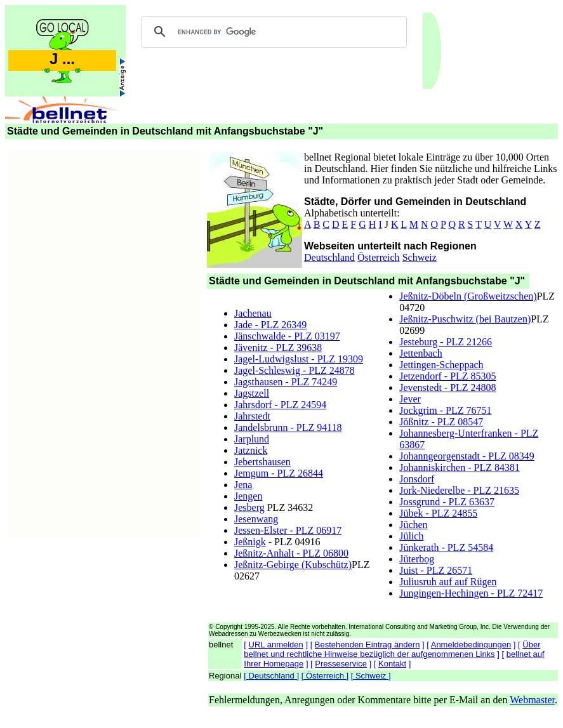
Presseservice (341, 664)
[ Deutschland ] (271, 676)
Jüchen (413, 525)
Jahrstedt (252, 416)
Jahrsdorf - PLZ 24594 (280, 405)
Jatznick (251, 450)
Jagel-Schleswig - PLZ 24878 (295, 370)
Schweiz (420, 257)
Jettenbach (421, 353)
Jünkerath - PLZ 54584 (446, 547)
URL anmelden (276, 645)
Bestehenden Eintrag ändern (368, 645)
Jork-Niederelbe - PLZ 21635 (459, 490)
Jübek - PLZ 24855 (438, 513)
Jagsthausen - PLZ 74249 (286, 382)
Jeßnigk (250, 542)
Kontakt (392, 664)
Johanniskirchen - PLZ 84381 (460, 467)
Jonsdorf (417, 479)
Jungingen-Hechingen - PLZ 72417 (471, 593)
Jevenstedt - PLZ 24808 (447, 387)
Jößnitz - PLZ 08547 (441, 422)
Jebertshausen (262, 462)
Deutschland (329, 257)
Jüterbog (417, 559)
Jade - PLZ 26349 (270, 325)
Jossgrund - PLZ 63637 (447, 502)
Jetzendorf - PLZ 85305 (447, 376)
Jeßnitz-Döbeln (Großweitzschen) (468, 296)
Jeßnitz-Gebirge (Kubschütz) (293, 565)
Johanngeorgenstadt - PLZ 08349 (467, 456)
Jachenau (253, 313)
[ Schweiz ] (371, 676)
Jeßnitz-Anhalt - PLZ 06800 (291, 553)
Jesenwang (256, 519)
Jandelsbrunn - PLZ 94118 (288, 427)
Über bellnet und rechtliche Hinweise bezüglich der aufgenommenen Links (392, 649)
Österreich (379, 257)
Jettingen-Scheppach (441, 365)
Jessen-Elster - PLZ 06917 (288, 530)
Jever (410, 399)
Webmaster (532, 700)
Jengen (248, 496)
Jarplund (252, 439)
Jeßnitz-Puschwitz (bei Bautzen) (465, 319)
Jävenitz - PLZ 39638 (278, 347)
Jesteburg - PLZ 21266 (446, 342)
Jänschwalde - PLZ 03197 (287, 336)
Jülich (411, 536)
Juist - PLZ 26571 (436, 570)
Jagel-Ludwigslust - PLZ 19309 (299, 359)
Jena (243, 485)
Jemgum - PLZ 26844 (279, 473)
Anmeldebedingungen (471, 645)
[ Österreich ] (325, 676)
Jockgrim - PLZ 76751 (445, 410)
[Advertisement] (105, 343)
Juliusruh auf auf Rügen (448, 582)
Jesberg (249, 507)
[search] (272, 32)
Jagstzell (252, 393)
